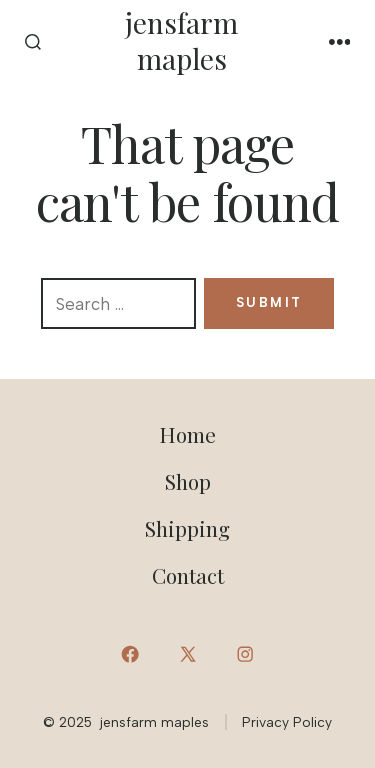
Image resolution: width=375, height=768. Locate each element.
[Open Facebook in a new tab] (130, 654)
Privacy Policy (287, 722)
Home (187, 434)
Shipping (187, 528)
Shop (188, 481)
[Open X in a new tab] (187, 654)
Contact (188, 575)
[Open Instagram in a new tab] (245, 654)
